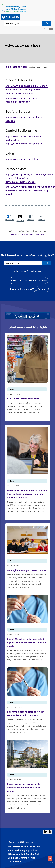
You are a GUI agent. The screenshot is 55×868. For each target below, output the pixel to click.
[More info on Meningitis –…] (26, 570)
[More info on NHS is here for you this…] (23, 399)
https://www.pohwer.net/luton (22, 159)
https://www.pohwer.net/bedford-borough (24, 119)
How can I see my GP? (22, 289)
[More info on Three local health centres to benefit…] (27, 494)
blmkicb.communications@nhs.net (27, 235)
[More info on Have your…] (24, 788)
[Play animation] (45, 832)
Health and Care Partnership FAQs (29, 280)
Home (8, 67)
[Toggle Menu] (51, 29)
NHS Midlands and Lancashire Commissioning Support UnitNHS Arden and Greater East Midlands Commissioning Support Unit (25, 854)
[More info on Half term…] (25, 713)
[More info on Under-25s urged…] (27, 643)
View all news (27, 316)
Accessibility (11, 17)
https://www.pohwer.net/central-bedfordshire (23, 138)
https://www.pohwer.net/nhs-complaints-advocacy (21, 100)
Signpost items (21, 67)
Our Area (42, 289)
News (12, 389)
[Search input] (47, 23)
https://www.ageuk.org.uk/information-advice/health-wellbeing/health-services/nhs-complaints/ (27, 89)
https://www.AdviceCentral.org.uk (24, 144)
